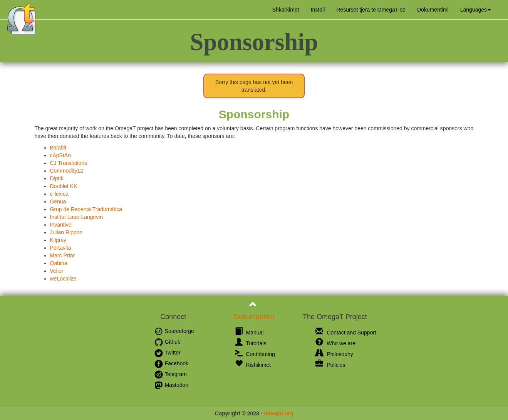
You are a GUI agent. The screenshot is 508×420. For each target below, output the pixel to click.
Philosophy (334, 354)
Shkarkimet (286, 10)
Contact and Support (346, 333)
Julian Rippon (66, 232)
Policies (330, 365)
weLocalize (63, 279)
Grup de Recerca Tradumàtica (86, 209)
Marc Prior (63, 255)
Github (167, 342)
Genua (58, 202)
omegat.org (278, 413)
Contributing (255, 354)
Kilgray (58, 240)
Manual (249, 333)
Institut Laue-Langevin (77, 217)
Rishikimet (253, 365)
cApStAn (60, 155)
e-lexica (59, 194)
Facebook (171, 363)
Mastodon (171, 385)
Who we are (335, 343)
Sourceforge (174, 331)
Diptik (57, 178)
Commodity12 (67, 171)
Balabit (58, 148)
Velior (57, 271)
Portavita (61, 248)
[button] (475, 10)
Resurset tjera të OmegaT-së (371, 10)
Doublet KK (64, 186)
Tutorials (251, 343)
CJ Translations (69, 163)
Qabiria (59, 263)
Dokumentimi (433, 10)
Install (318, 10)
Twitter (167, 353)
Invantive (61, 225)
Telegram (170, 374)
